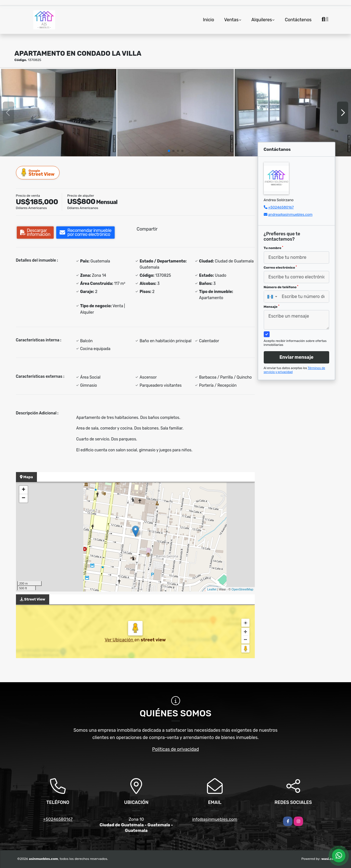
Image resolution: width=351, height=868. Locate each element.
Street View (38, 173)
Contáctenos (298, 20)
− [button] (23, 498)
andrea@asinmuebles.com (290, 214)
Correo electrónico (280, 268)
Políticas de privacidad (175, 749)
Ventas (231, 20)
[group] (58, 112)
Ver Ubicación (119, 640)
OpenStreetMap (242, 589)
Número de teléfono (281, 287)
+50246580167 (281, 207)
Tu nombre (274, 248)
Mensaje (272, 307)
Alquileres (262, 20)
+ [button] (23, 490)
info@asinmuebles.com (215, 819)
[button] (169, 151)
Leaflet (212, 589)
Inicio (209, 20)
